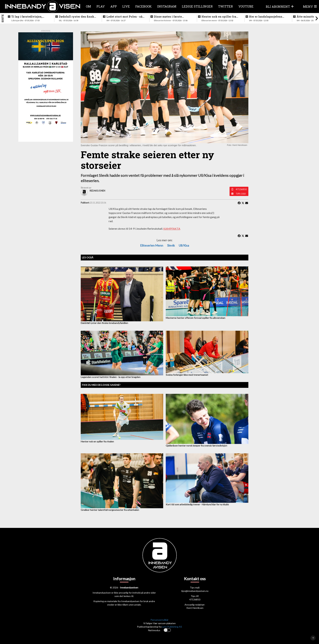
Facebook (144, 6)
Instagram (167, 6)
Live (126, 6)
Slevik (171, 245)
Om (88, 6)
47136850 (241, 189)
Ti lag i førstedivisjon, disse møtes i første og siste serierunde (27, 17)
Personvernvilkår (159, 620)
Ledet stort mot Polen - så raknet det (124, 17)
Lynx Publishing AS (172, 627)
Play (101, 6)
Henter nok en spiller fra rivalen (219, 17)
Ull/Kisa (184, 245)
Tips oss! (241, 194)
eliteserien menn (152, 245)
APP (114, 6)
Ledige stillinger (197, 6)
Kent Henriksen (195, 608)
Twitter (225, 6)
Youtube (246, 6)
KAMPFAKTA (172, 229)
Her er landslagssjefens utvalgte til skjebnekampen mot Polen (268, 17)
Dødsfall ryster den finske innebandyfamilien (77, 17)
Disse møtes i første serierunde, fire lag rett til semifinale (172, 17)
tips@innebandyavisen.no (195, 591)
